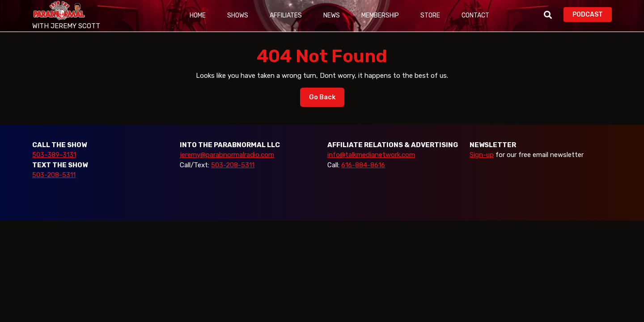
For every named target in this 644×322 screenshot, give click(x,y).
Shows (238, 15)
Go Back (327, 99)
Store (430, 15)
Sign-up (482, 155)
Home (198, 15)
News (332, 15)
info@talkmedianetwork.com (371, 155)
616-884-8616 (363, 165)
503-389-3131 (54, 155)
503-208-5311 (54, 175)
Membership (380, 15)
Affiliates (286, 15)
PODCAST (592, 14)
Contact (475, 15)
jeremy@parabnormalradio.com (227, 155)
